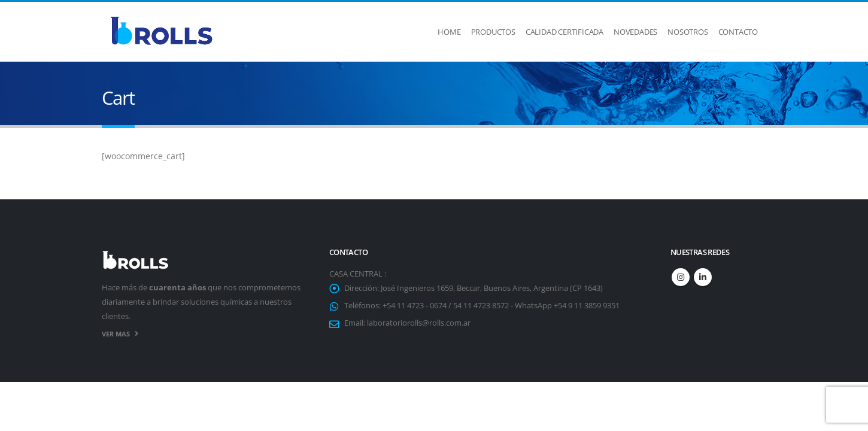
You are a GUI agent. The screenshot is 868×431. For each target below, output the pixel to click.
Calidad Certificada (564, 32)
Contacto (738, 32)
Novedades (635, 32)
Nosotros (688, 32)
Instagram (681, 277)
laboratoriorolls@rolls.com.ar (419, 323)
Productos (493, 32)
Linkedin (703, 277)
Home (449, 32)
